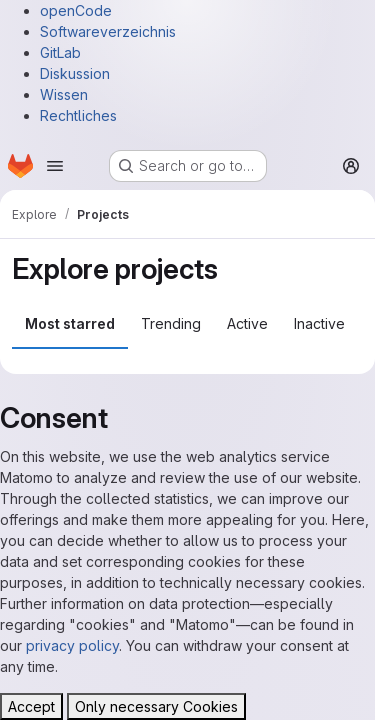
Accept (31, 706)
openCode (76, 10)
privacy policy (72, 645)
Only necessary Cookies (156, 706)
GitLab (60, 52)
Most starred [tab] (70, 323)
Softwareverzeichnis (108, 31)
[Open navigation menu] (55, 166)
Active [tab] (247, 323)
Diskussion (75, 73)
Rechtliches (78, 115)
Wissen (64, 94)
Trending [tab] (171, 323)
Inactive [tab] (319, 323)
